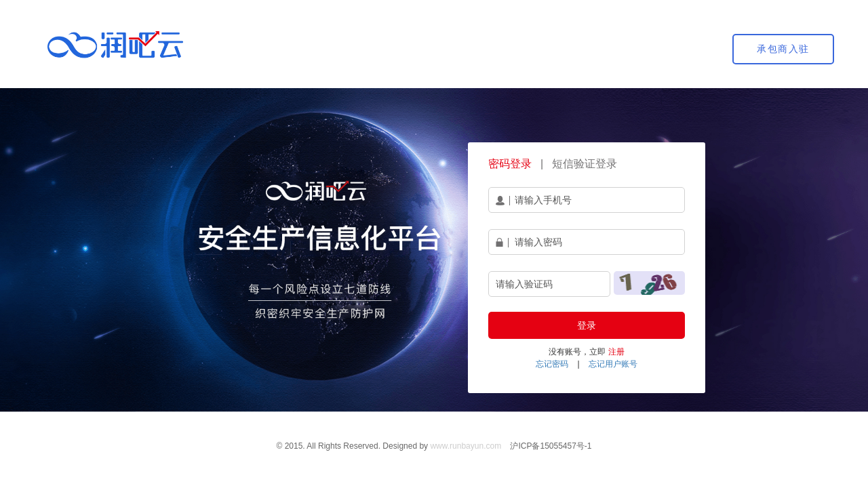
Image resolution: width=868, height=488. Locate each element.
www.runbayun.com (466, 446)
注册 (616, 352)
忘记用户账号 (613, 364)
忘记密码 (552, 364)
